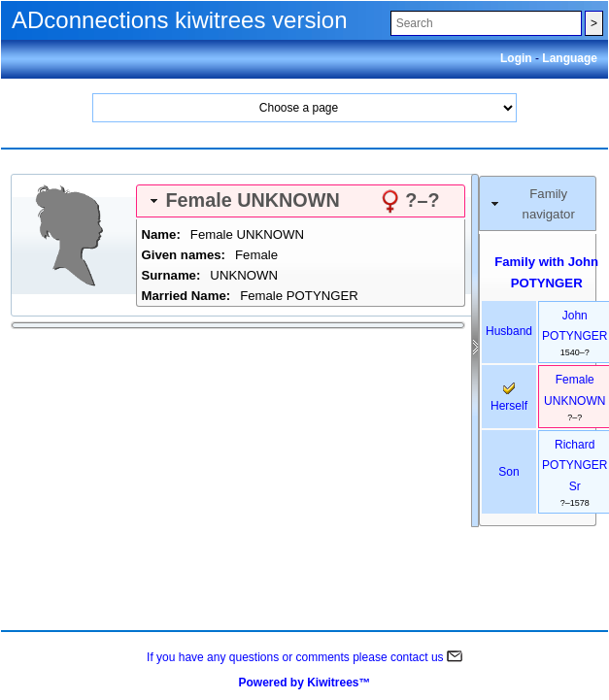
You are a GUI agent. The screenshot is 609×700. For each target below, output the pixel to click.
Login (518, 58)
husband (509, 331)
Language (570, 58)
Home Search (305, 108)
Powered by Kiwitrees (304, 683)
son (508, 472)
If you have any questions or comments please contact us (304, 657)
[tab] (301, 201)
